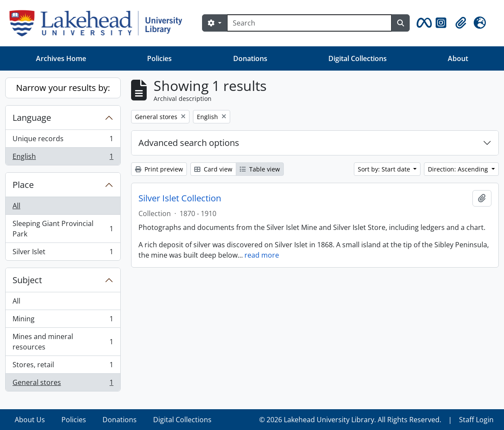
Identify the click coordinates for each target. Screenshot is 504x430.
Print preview (159, 169)
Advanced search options (189, 143)
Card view (213, 169)
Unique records (63, 141)
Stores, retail (63, 367)
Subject (27, 280)
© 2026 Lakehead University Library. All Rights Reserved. (350, 420)
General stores (63, 384)
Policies (159, 58)
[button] (423, 23)
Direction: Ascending (459, 169)
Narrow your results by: (63, 88)
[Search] (309, 23)
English (63, 158)
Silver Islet (63, 253)
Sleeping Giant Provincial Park (63, 229)
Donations (250, 58)
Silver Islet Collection (180, 198)
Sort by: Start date (385, 169)
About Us (30, 420)
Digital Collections (358, 58)
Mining (63, 321)
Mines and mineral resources (63, 342)
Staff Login (476, 420)
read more (262, 255)
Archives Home (61, 58)
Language (32, 118)
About (458, 58)
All (16, 206)
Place (23, 185)
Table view (260, 169)
